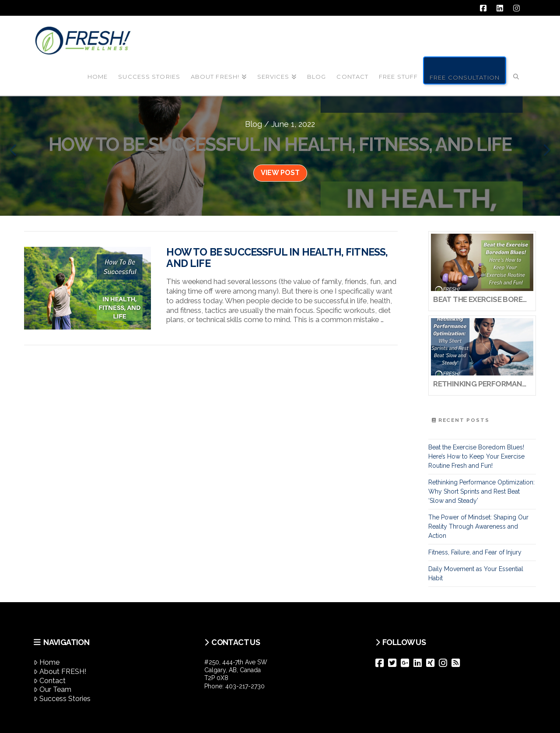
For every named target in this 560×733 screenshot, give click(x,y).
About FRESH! (60, 672)
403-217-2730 (245, 686)
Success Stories (62, 699)
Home (47, 662)
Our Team (52, 689)
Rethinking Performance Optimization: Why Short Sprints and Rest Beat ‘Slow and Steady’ (481, 491)
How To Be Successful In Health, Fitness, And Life (277, 258)
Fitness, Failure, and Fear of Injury (475, 552)
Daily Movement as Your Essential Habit (476, 573)
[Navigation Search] (516, 70)
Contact (50, 681)
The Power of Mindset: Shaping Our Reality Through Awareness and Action (478, 526)
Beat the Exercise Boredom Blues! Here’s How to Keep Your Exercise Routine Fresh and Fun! (476, 456)
